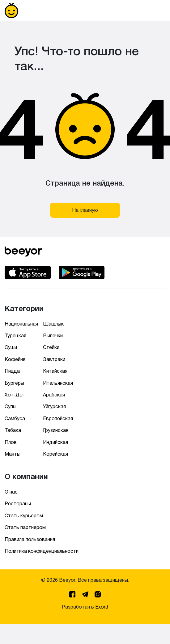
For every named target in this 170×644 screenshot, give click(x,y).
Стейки (51, 347)
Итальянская (58, 383)
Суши (11, 347)
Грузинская (56, 430)
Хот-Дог (15, 395)
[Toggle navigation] (157, 10)
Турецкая (15, 336)
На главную (85, 210)
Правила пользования (30, 539)
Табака (13, 430)
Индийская (55, 442)
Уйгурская (54, 406)
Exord (102, 607)
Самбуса (15, 418)
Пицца (12, 371)
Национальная (21, 324)
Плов (11, 442)
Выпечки (53, 336)
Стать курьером (24, 516)
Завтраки (54, 359)
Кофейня (15, 359)
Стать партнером (25, 527)
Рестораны (18, 504)
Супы (11, 406)
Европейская (58, 418)
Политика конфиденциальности (42, 551)
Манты (13, 454)
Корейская (55, 454)
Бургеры (14, 383)
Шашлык (53, 324)
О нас (11, 492)
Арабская (54, 395)
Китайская (55, 371)
